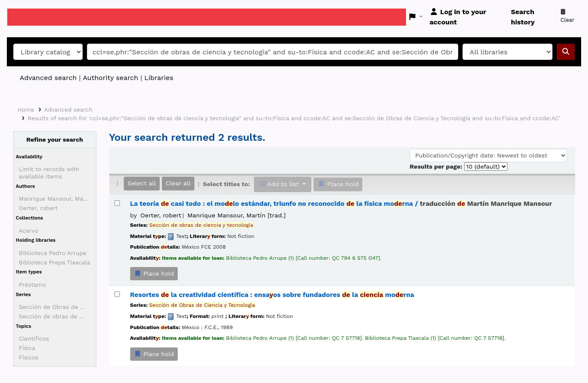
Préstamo (33, 285)
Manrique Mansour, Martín (236, 215)
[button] (416, 17)
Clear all (178, 183)
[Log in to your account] (466, 17)
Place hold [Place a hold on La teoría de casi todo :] (154, 273)
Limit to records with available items (49, 173)
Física (27, 348)
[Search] (566, 52)
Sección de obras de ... (51, 316)
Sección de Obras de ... (52, 307)
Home (26, 110)
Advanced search (48, 78)
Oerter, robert (38, 208)
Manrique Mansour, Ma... (53, 199)
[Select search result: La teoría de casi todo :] (117, 203)
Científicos (34, 338)
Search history (523, 17)
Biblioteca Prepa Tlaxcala (55, 262)
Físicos (29, 357)
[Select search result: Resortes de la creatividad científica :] (117, 294)
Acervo (28, 231)
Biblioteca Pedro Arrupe (53, 253)
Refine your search (55, 140)
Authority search (110, 78)
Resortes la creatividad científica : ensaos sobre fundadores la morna (272, 295)
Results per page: (437, 166)
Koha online (29, 17)
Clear (568, 16)
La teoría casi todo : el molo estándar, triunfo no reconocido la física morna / (341, 204)
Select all (142, 183)
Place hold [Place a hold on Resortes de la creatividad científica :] (154, 354)
